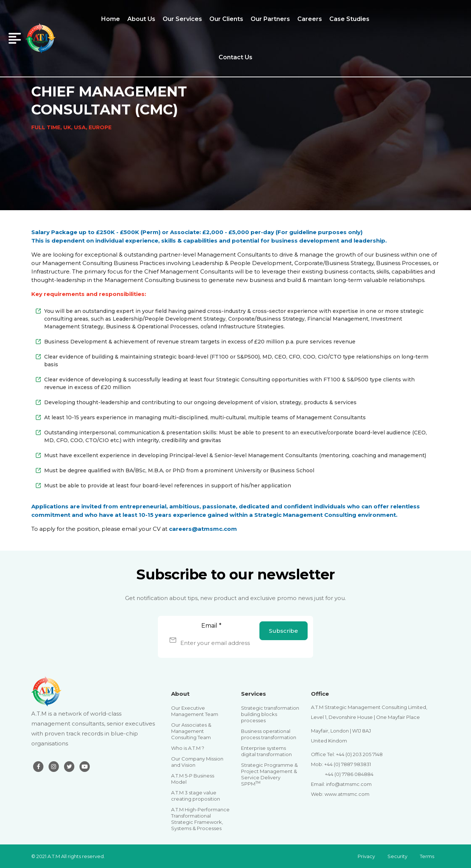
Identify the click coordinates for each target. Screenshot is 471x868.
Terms (427, 856)
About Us (141, 19)
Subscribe (284, 631)
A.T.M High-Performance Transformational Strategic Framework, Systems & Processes (200, 819)
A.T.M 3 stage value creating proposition (196, 796)
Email (211, 626)
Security (397, 856)
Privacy (366, 856)
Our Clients (226, 19)
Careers (310, 19)
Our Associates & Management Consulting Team (191, 731)
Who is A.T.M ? (188, 748)
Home (111, 19)
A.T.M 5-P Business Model (193, 779)
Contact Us (235, 57)
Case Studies (349, 19)
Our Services (182, 19)
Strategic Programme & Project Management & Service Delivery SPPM (269, 774)
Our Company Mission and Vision (197, 762)
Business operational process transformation (269, 734)
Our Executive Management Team (195, 711)
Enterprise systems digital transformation (266, 751)
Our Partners (270, 19)
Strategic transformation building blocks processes (270, 714)
